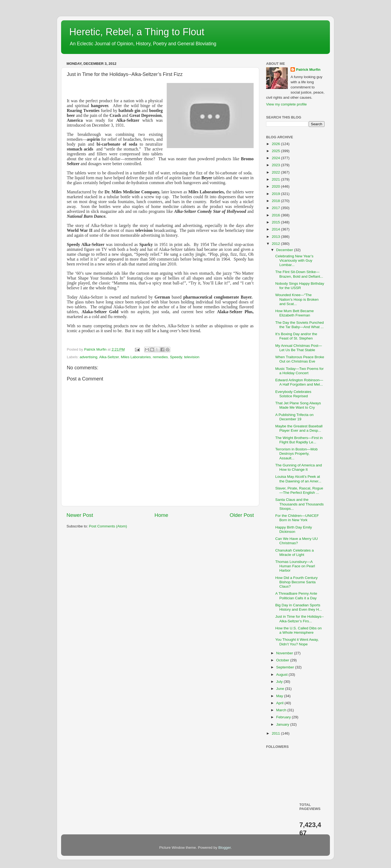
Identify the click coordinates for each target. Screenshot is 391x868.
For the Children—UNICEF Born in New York (297, 518)
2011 (276, 733)
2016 (276, 215)
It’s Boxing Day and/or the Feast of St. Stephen (296, 336)
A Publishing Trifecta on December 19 (294, 417)
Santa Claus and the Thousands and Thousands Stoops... (299, 504)
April (280, 703)
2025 (276, 151)
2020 (276, 186)
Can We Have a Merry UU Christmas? (297, 541)
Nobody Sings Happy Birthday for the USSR (300, 286)
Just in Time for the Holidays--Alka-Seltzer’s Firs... (300, 619)
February (284, 717)
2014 (276, 229)
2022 (276, 172)
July (280, 682)
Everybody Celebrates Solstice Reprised (293, 394)
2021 (276, 179)
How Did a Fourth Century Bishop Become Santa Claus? (297, 582)
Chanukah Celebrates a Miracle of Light (295, 552)
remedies (160, 357)
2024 (276, 158)
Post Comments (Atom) (108, 526)
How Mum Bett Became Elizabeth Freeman (295, 313)
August (282, 675)
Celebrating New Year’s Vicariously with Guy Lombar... (294, 260)
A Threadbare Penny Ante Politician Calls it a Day (296, 596)
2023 (276, 165)
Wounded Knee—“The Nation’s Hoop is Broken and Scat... (297, 299)
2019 (276, 194)
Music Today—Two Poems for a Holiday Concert (299, 371)
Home (161, 515)
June (281, 689)
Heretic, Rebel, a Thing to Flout (137, 32)
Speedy (176, 357)
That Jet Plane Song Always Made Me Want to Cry (298, 405)
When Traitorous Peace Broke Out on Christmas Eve (300, 359)
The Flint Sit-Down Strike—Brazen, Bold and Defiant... (299, 274)
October (283, 660)
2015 (276, 222)
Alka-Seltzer (109, 357)
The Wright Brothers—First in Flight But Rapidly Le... (299, 440)
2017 (276, 208)
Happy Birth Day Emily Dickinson (294, 529)
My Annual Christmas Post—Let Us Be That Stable (299, 348)
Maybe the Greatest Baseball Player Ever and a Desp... (299, 428)
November (285, 653)
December (285, 250)
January (283, 724)
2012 (276, 244)
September (286, 667)
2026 (276, 144)
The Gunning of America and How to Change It (299, 467)
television (192, 357)
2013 (276, 237)
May (280, 696)
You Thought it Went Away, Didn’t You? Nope (297, 642)
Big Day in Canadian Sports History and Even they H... (299, 607)
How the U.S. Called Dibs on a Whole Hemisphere (299, 630)
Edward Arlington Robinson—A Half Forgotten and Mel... (299, 382)
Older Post (242, 515)
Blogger (225, 848)
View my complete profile (286, 104)
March (282, 710)
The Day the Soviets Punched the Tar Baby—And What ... (300, 325)
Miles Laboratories (136, 357)
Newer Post (80, 515)
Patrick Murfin (308, 70)
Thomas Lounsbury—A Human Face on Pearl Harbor (295, 566)
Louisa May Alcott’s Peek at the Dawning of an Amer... (298, 479)
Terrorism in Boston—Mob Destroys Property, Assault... (297, 454)
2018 (276, 201)
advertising (88, 357)
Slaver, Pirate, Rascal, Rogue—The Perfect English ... (299, 490)
